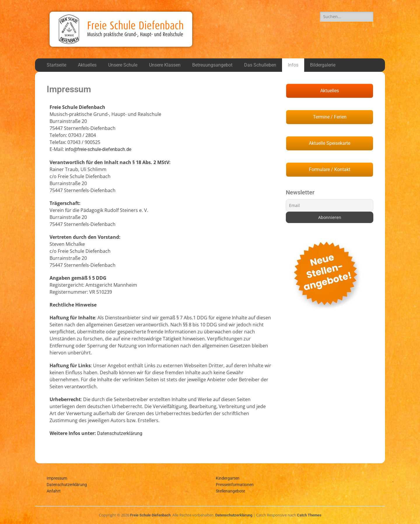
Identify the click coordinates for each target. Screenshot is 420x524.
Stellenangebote (230, 491)
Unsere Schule (123, 65)
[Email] (330, 205)
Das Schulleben (260, 65)
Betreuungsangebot (212, 65)
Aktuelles (87, 65)
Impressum (57, 478)
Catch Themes (309, 515)
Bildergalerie (323, 65)
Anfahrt (54, 491)
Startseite (56, 65)
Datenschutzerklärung (120, 433)
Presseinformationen (235, 485)
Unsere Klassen (165, 65)
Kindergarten (228, 478)
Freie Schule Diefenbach (150, 515)
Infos (293, 65)
